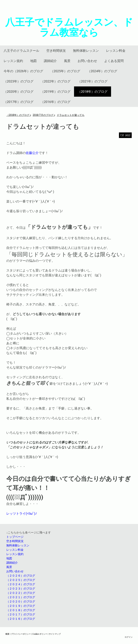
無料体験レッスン (86, 51)
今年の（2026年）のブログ (23, 71)
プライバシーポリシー (21, 634)
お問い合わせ (87, 61)
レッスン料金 (116, 51)
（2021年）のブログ (93, 81)
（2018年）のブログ (93, 92)
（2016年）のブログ (56, 102)
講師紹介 (50, 61)
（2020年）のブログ (19, 92)
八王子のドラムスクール (21, 51)
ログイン (129, 637)
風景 (67, 61)
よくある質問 (114, 61)
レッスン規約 (13, 61)
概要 (7, 634)
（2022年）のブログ (56, 81)
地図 (33, 61)
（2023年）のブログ (19, 81)
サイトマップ (55, 634)
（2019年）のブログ (56, 92)
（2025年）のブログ (65, 71)
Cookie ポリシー (40, 634)
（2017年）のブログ (19, 102)
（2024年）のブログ (102, 71)
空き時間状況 (56, 51)
